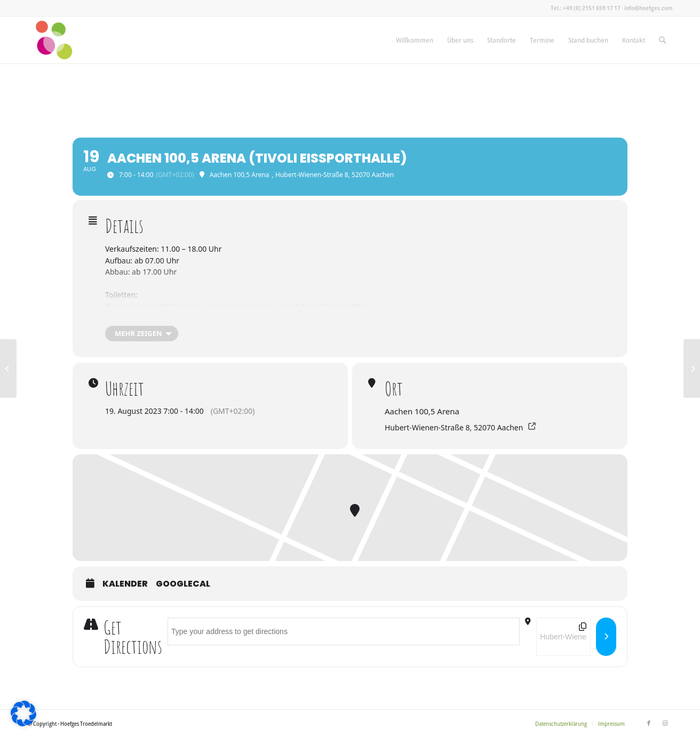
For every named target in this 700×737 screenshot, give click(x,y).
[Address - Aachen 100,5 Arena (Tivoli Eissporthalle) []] (344, 631)
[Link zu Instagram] (665, 723)
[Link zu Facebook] (649, 723)
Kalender (125, 584)
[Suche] (662, 40)
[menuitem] (415, 40)
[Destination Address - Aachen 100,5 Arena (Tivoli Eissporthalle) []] (563, 637)
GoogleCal (183, 584)
